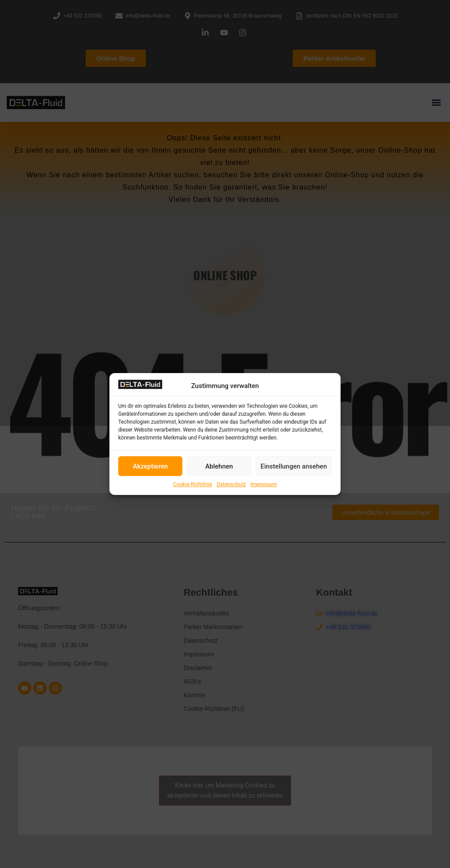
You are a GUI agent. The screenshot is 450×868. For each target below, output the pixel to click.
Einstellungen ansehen (294, 466)
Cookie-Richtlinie (193, 484)
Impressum (264, 484)
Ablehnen (219, 466)
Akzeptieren (150, 466)
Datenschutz (231, 484)
